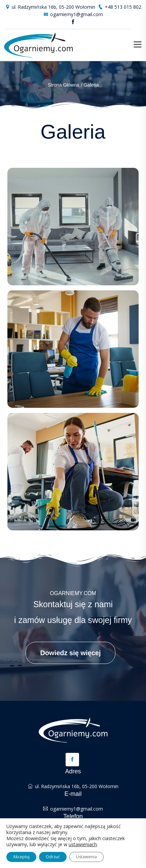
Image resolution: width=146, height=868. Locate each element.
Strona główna (63, 85)
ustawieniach (83, 845)
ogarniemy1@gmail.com (73, 14)
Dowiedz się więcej (70, 653)
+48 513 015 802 (120, 7)
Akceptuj (21, 857)
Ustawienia (86, 857)
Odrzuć (53, 857)
